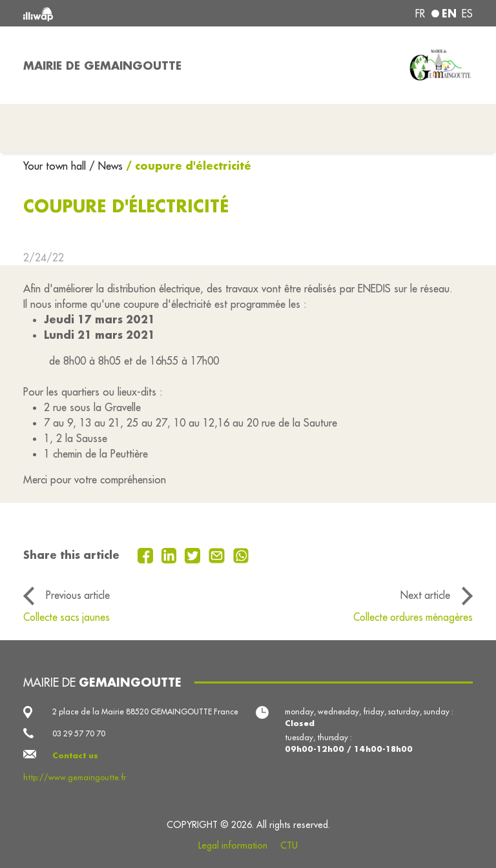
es (467, 14)
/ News (106, 166)
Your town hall (56, 166)
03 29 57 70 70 (79, 733)
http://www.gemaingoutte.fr (75, 777)
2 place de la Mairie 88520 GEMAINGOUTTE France (145, 712)
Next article (425, 595)
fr (420, 14)
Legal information (233, 845)
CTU (289, 845)
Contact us (75, 755)
